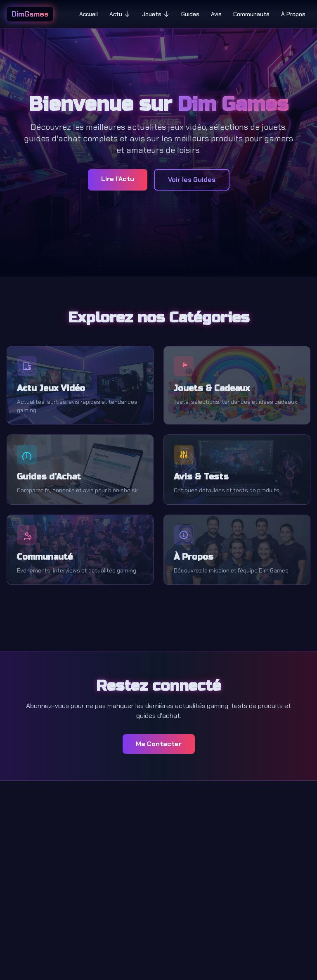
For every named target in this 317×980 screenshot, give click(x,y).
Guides (190, 14)
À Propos (293, 14)
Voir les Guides (192, 180)
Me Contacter (159, 744)
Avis (216, 14)
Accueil (89, 14)
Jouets (156, 14)
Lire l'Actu (118, 179)
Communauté (251, 14)
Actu (120, 14)
